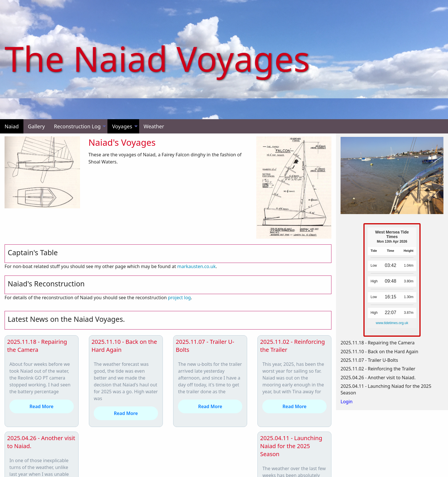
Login (347, 402)
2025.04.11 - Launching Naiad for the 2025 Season (291, 446)
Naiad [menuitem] (12, 126)
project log (179, 298)
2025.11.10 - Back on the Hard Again (379, 352)
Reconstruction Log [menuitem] (77, 126)
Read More (41, 406)
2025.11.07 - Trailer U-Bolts (369, 360)
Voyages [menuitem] (122, 126)
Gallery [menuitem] (36, 126)
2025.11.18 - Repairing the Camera (37, 346)
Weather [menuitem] (154, 126)
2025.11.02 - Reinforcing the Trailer (378, 369)
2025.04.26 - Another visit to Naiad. (378, 378)
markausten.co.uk (196, 266)
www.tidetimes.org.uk (392, 323)
